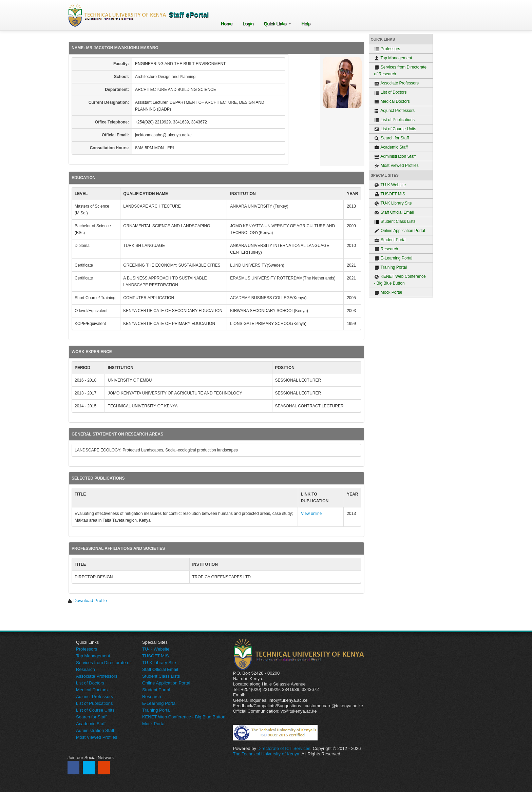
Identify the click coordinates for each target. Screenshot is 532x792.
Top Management (393, 58)
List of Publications (394, 120)
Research (386, 249)
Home (227, 24)
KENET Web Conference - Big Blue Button (400, 280)
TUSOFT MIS (390, 194)
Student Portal (390, 240)
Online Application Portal (400, 231)
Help (306, 24)
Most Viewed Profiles (396, 166)
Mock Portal (388, 293)
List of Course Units (395, 129)
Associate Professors (396, 83)
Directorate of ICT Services (284, 748)
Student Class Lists (395, 222)
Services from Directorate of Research (401, 71)
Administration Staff (395, 157)
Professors (387, 49)
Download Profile (87, 601)
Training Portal (391, 267)
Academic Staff (391, 147)
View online (311, 514)
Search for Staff (392, 138)
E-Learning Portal (393, 258)
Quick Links (277, 24)
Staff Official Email (394, 213)
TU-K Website (390, 185)
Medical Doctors (392, 102)
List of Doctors (391, 92)
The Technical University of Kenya (266, 754)
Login (248, 24)
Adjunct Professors (394, 111)
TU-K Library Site (393, 203)
